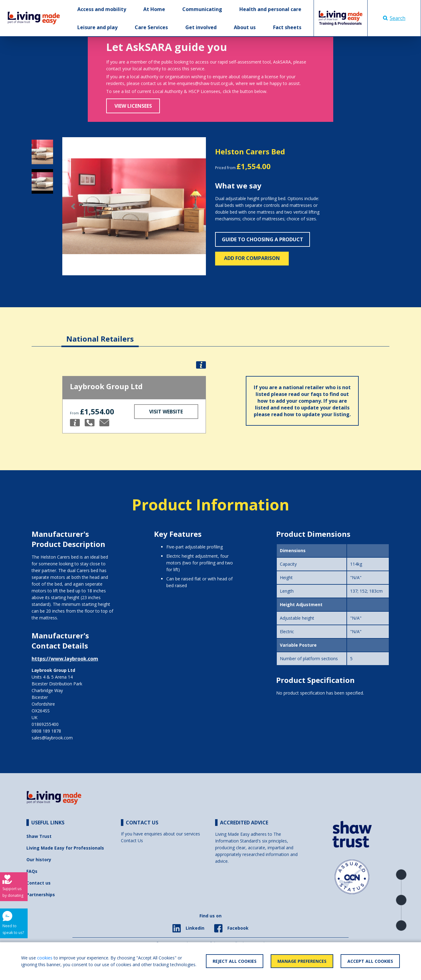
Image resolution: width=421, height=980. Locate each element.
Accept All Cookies (370, 961)
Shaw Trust (39, 836)
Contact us (39, 883)
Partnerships (41, 895)
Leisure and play (97, 27)
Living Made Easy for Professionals (65, 848)
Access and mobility (102, 9)
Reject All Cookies (235, 961)
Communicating (202, 9)
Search (394, 18)
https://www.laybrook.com (65, 659)
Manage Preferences (302, 961)
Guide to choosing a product (263, 239)
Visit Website (166, 412)
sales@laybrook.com (52, 738)
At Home (154, 9)
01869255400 (45, 724)
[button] (73, 206)
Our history (39, 860)
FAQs (32, 871)
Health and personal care (270, 9)
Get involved (201, 27)
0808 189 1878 (46, 731)
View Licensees (133, 106)
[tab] (100, 334)
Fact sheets (287, 27)
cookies (45, 958)
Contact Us (132, 841)
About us (245, 27)
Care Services (151, 27)
